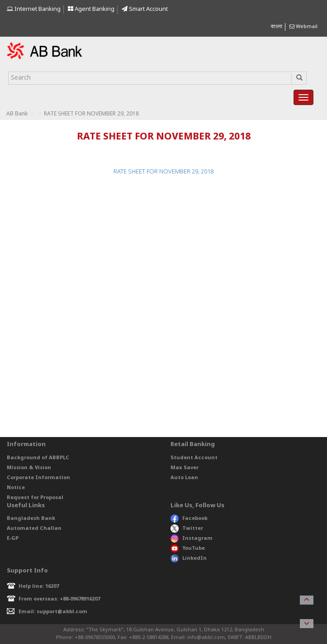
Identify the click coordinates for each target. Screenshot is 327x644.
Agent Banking (91, 9)
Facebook (189, 519)
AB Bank (17, 114)
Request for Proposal (35, 498)
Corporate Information (38, 478)
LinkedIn (189, 558)
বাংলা (276, 27)
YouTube (188, 548)
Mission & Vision (29, 468)
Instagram (192, 538)
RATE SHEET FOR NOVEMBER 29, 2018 (163, 172)
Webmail (303, 27)
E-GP (13, 538)
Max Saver (185, 468)
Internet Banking (34, 9)
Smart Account (145, 9)
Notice (16, 488)
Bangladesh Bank (31, 519)
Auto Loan (184, 478)
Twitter (187, 529)
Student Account (194, 458)
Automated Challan (34, 529)
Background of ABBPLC (38, 458)
